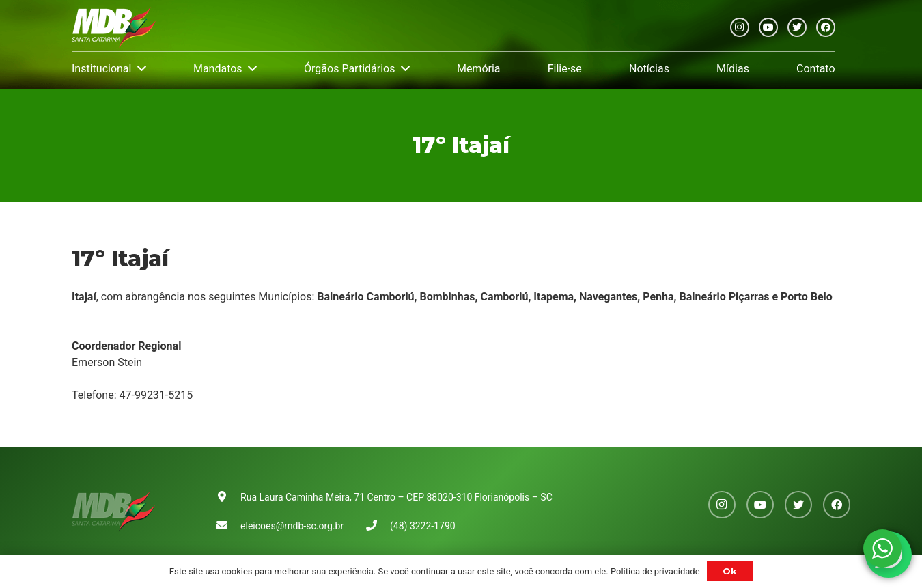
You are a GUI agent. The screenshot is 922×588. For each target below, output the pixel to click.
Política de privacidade (655, 571)
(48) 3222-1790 (423, 526)
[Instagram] (740, 27)
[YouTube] (768, 27)
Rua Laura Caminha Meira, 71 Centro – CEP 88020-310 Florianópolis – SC (396, 497)
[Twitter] (797, 27)
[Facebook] (826, 27)
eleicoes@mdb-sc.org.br (292, 526)
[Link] (114, 27)
